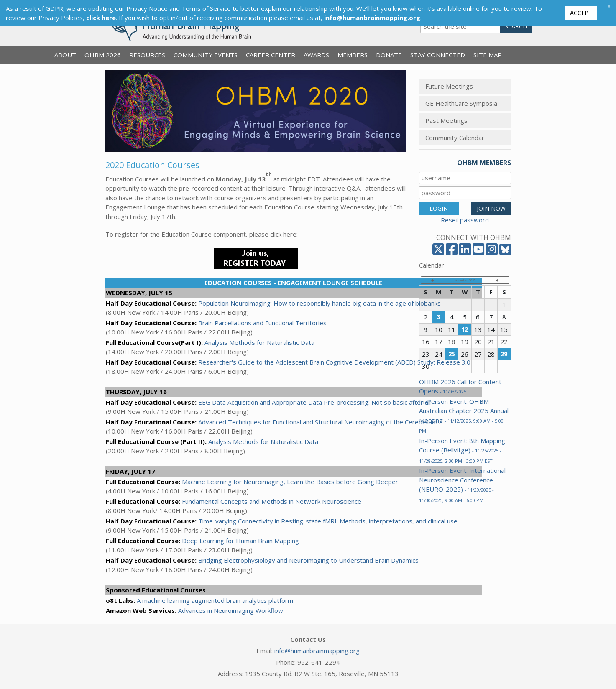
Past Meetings (446, 120)
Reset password (465, 220)
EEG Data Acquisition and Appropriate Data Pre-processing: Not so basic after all (314, 402)
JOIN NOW (491, 208)
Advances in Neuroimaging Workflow (231, 610)
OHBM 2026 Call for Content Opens (460, 387)
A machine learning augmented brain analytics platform (215, 600)
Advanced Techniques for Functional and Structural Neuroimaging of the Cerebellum (318, 422)
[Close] (609, 6)
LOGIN (439, 208)
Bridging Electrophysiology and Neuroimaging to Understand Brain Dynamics (308, 560)
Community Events (206, 55)
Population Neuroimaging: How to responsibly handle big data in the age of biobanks (320, 303)
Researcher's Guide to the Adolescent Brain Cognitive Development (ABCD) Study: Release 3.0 (334, 362)
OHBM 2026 (103, 55)
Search (516, 26)
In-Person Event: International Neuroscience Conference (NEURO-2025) (462, 485)
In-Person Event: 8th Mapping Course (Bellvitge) (462, 450)
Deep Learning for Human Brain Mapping (240, 541)
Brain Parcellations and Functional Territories (262, 323)
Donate (389, 55)
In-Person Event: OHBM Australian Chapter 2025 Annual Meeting (464, 416)
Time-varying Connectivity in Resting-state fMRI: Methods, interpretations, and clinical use (328, 521)
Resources (147, 55)
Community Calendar (455, 138)
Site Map (488, 55)
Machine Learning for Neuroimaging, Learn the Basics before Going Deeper (290, 482)
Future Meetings (449, 86)
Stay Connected (438, 55)
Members (353, 55)
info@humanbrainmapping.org (317, 651)
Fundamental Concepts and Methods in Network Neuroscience (272, 501)
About (65, 55)
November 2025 (465, 280)
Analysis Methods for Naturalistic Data (259, 342)
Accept (581, 13)
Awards (316, 55)
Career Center (271, 55)
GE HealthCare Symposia (461, 103)
